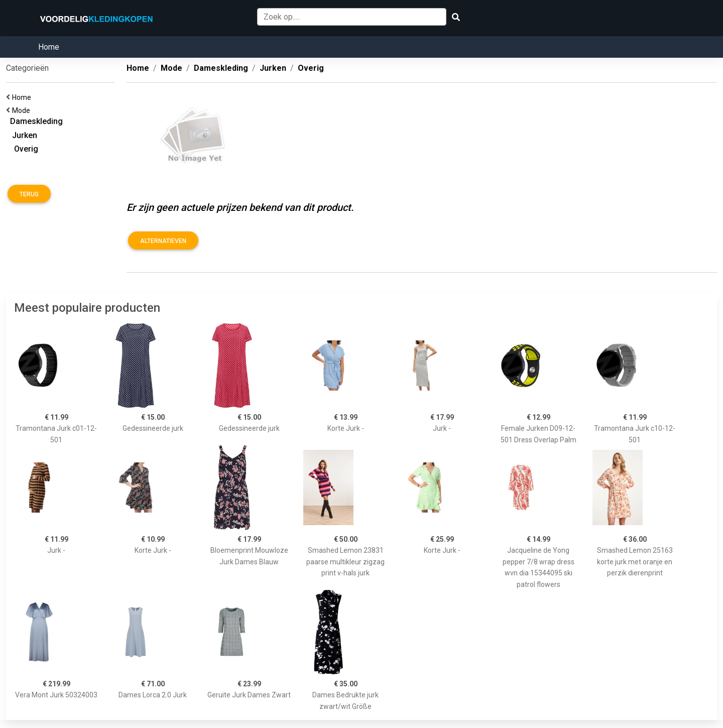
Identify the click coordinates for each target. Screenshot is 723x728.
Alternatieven (163, 241)
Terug (29, 194)
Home (49, 47)
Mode (23, 110)
